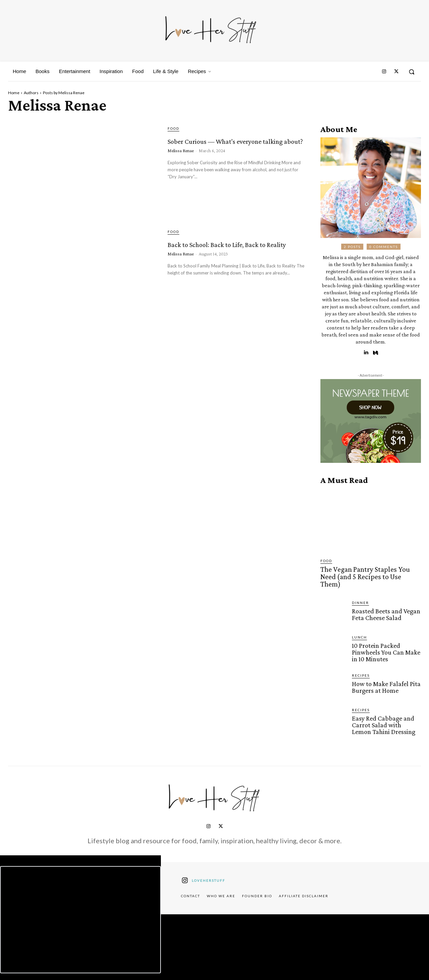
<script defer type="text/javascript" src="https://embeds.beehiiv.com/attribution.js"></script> (80, 908)
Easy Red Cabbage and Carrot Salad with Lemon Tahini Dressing (385, 714)
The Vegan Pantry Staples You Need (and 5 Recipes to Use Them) (367, 572)
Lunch (359, 628)
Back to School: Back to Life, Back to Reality (227, 249)
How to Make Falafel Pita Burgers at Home (385, 676)
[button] (412, 72)
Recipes (361, 665)
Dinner (360, 593)
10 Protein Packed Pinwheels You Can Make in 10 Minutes (385, 642)
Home (14, 93)
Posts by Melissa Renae (64, 93)
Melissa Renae (181, 163)
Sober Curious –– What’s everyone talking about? (233, 145)
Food (173, 128)
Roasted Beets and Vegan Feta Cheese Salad (385, 605)
